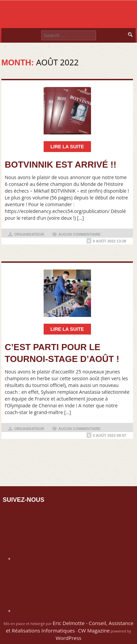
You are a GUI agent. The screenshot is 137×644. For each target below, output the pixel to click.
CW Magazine (94, 630)
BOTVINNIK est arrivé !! (61, 165)
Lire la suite (67, 147)
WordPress (68, 638)
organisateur (29, 234)
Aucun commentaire (79, 234)
